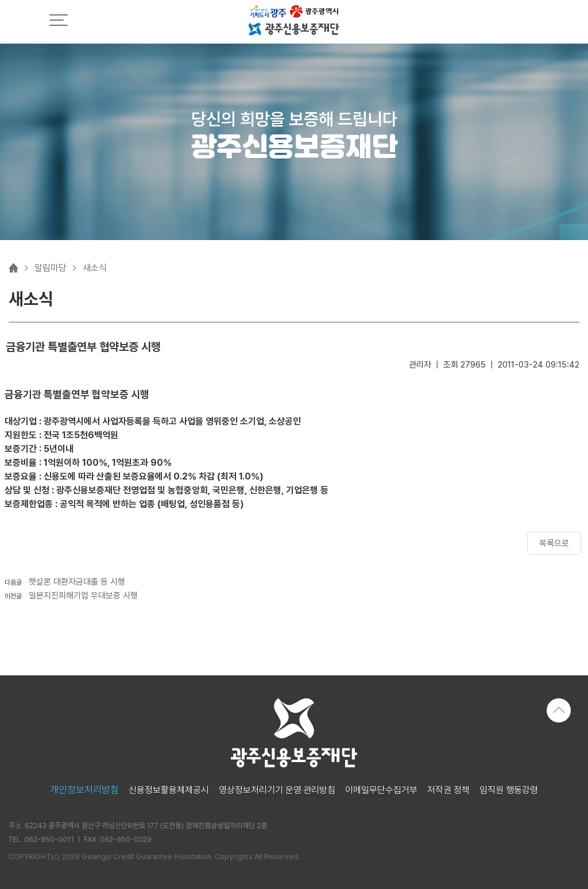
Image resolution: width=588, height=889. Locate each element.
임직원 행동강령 (509, 790)
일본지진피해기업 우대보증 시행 (83, 596)
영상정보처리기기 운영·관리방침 (277, 790)
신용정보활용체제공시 (169, 790)
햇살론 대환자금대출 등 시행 (77, 582)
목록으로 (554, 543)
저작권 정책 (448, 790)
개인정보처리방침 (84, 790)
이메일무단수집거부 (381, 790)
